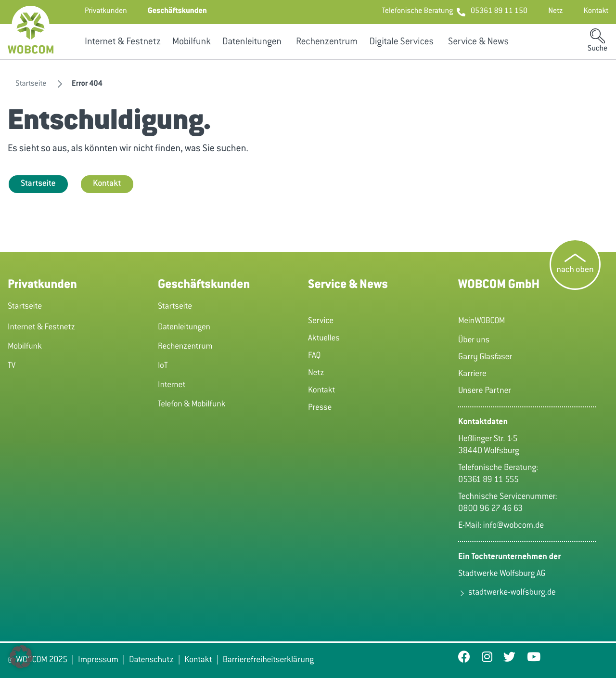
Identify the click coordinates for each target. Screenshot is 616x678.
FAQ (314, 356)
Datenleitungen (252, 42)
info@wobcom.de (514, 526)
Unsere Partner (485, 391)
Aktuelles (324, 339)
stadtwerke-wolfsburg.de (512, 593)
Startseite (38, 184)
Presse (320, 408)
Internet (172, 385)
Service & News (478, 42)
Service (321, 321)
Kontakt (107, 184)
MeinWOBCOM (481, 321)
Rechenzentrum (327, 42)
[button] (106, 12)
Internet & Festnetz (123, 42)
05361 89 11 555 (488, 480)
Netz (316, 373)
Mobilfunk (192, 42)
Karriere (472, 374)
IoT (163, 366)
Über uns (474, 340)
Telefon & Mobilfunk (192, 404)
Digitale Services (401, 42)
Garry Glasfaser (485, 357)
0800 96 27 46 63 (490, 509)
